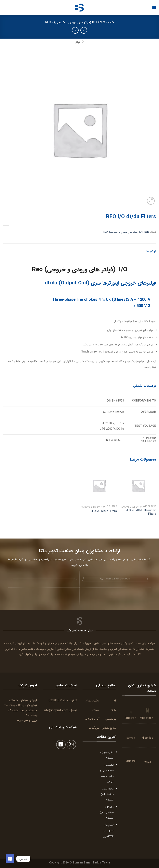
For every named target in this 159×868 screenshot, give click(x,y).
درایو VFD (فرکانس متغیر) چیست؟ (107, 812)
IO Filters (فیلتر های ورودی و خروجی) (80, 22)
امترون (51, 649)
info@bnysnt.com (56, 710)
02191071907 (58, 700)
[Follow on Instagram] (71, 745)
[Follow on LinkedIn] (61, 745)
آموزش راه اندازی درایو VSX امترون (108, 831)
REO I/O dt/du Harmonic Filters (141, 512)
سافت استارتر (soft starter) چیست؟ (107, 794)
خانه (111, 22)
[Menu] (154, 7)
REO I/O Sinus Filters (104, 511)
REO (48, 22)
